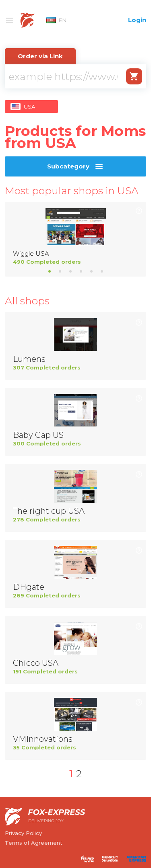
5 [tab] (91, 271)
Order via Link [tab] (40, 56)
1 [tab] (50, 271)
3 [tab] (70, 271)
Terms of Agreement (34, 843)
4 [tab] (81, 271)
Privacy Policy (23, 833)
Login (137, 20)
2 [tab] (60, 271)
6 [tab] (102, 271)
